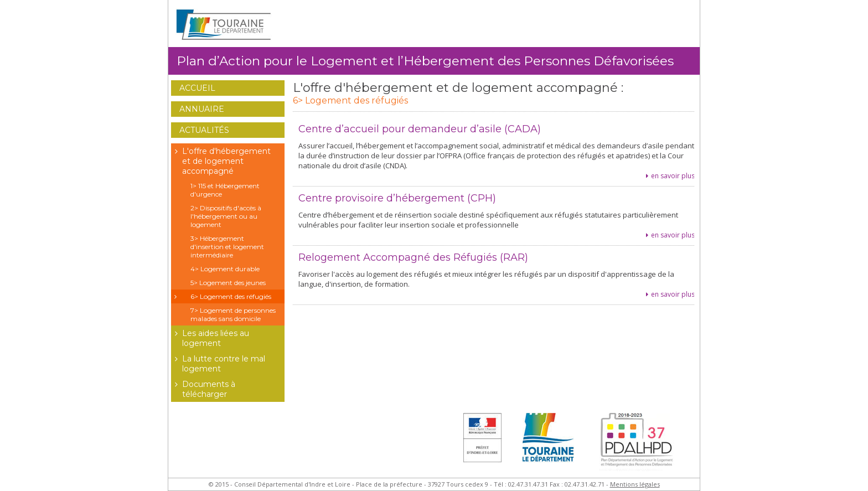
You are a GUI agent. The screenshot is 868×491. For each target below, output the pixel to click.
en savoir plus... (675, 176)
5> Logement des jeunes (228, 283)
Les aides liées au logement (210, 338)
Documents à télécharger (203, 389)
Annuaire (202, 109)
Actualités (204, 130)
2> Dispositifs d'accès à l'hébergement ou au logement (226, 216)
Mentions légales (635, 484)
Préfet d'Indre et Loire (482, 445)
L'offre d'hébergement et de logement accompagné (221, 161)
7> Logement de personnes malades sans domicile (233, 314)
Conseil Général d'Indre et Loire (550, 445)
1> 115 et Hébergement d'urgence (225, 190)
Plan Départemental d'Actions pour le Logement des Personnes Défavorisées (640, 445)
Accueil (197, 88)
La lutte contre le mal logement (218, 364)
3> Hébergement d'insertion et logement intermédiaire (227, 247)
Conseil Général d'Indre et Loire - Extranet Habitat (224, 25)
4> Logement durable (225, 269)
